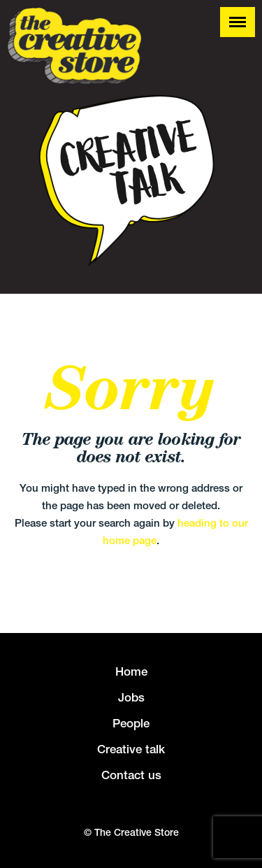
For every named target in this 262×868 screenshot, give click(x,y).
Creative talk (131, 749)
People (131, 723)
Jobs (131, 697)
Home (131, 671)
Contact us (131, 775)
